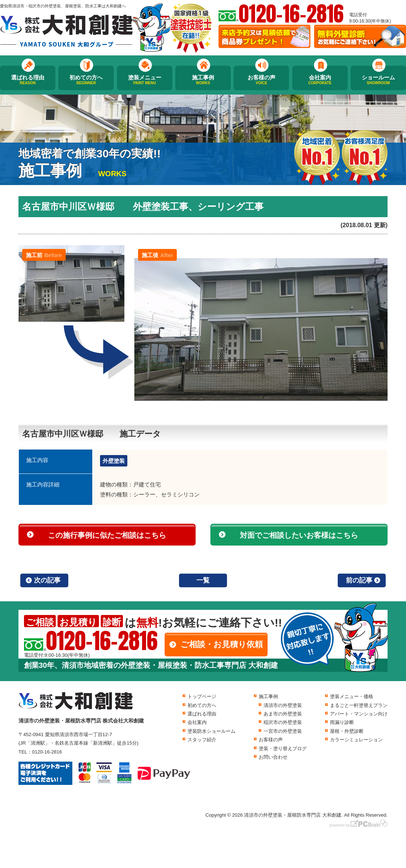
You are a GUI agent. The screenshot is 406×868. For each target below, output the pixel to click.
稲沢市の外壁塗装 (283, 722)
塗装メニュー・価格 (352, 696)
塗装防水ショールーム (211, 731)
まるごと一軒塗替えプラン (359, 705)
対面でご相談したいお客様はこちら (299, 535)
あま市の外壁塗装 (283, 714)
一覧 (203, 580)
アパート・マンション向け (359, 714)
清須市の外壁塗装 (283, 705)
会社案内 (320, 80)
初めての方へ (86, 80)
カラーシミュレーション (356, 740)
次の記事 (47, 580)
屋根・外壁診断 (347, 731)
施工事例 (203, 80)
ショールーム (378, 80)
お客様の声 (261, 80)
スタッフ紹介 (202, 740)
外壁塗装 (114, 461)
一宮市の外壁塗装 (283, 731)
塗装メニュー (145, 80)
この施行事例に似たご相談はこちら (107, 535)
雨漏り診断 (342, 722)
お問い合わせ (273, 757)
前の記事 (359, 580)
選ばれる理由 (28, 80)
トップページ (202, 696)
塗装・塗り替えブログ (283, 749)
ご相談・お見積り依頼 (222, 644)
